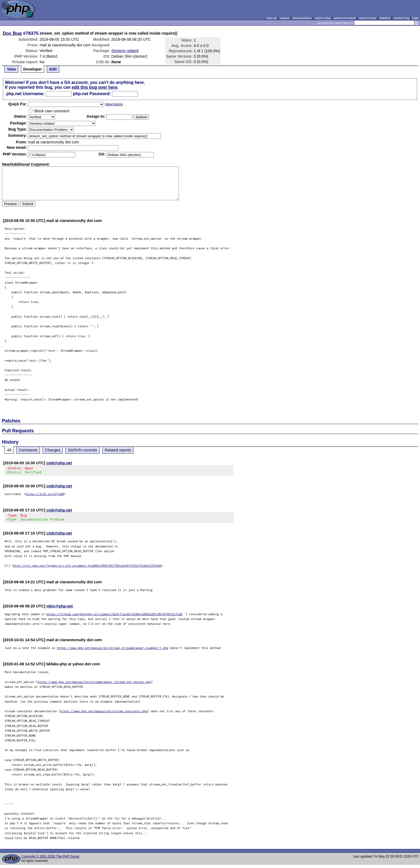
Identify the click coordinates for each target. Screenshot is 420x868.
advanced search (345, 18)
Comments (28, 450)
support (285, 18)
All (9, 450)
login (416, 18)
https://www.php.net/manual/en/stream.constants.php (104, 714)
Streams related (125, 51)
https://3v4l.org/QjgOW (45, 496)
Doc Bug (12, 33)
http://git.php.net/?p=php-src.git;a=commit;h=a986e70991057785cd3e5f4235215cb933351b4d (87, 569)
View (11, 69)
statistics (385, 18)
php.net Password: (92, 94)
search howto (367, 18)
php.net (272, 18)
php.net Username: (25, 94)
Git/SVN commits (82, 450)
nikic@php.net (60, 609)
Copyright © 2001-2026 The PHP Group (50, 860)
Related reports (118, 450)
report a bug (323, 18)
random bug (402, 18)
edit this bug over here (95, 87)
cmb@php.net (59, 463)
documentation (302, 18)
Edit (53, 69)
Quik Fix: (18, 104)
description (114, 104)
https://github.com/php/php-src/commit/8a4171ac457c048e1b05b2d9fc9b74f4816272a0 (114, 617)
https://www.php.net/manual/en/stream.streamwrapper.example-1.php (112, 651)
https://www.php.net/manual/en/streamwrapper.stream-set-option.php (94, 685)
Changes (53, 450)
